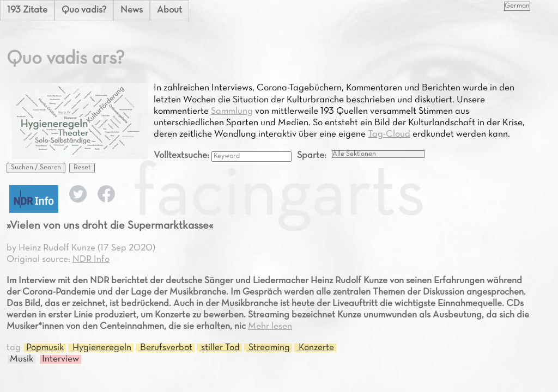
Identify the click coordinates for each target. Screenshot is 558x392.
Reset (82, 168)
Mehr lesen (270, 327)
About (169, 10)
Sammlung (232, 112)
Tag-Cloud (389, 134)
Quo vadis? (84, 10)
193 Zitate (27, 10)
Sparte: (312, 156)
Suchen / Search (36, 168)
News (132, 10)
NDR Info (91, 260)
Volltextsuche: (183, 156)
